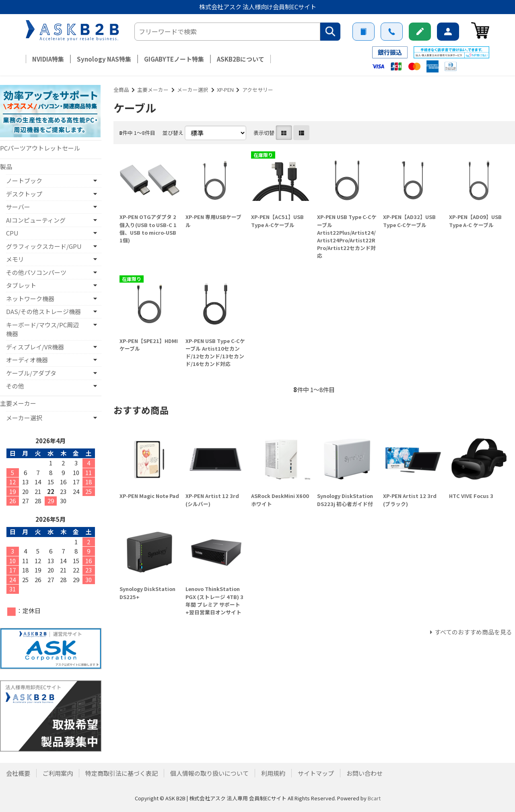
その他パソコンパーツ (36, 272)
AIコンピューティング (36, 220)
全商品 (121, 90)
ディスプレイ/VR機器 (35, 347)
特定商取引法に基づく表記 (122, 773)
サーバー (18, 207)
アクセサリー (258, 90)
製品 (6, 166)
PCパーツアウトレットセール (40, 148)
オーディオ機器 (27, 360)
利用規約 (273, 773)
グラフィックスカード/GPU (44, 246)
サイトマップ (316, 773)
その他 (15, 386)
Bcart (374, 798)
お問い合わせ (392, 32)
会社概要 (18, 773)
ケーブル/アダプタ (31, 373)
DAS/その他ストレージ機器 (43, 311)
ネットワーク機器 (30, 299)
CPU (12, 233)
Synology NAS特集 (104, 59)
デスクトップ (24, 194)
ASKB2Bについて (241, 59)
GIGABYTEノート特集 (174, 59)
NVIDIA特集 (48, 59)
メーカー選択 (193, 90)
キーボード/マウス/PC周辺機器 (42, 329)
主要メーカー (153, 90)
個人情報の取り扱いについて (209, 773)
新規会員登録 (420, 32)
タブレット (21, 285)
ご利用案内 (364, 32)
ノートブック (24, 181)
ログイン (448, 32)
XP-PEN (225, 90)
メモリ (15, 259)
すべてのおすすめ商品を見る (473, 632)
